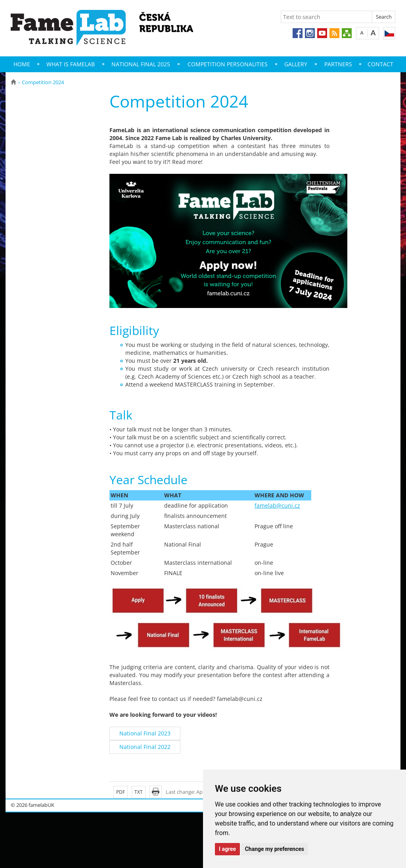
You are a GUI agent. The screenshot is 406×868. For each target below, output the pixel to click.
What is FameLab (71, 64)
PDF (121, 792)
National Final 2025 (141, 64)
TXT (139, 792)
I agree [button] (227, 849)
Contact (380, 64)
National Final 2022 (145, 747)
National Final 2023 (145, 733)
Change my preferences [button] (275, 849)
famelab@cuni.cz (277, 505)
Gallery (296, 64)
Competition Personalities (228, 64)
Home (22, 64)
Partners (338, 64)
